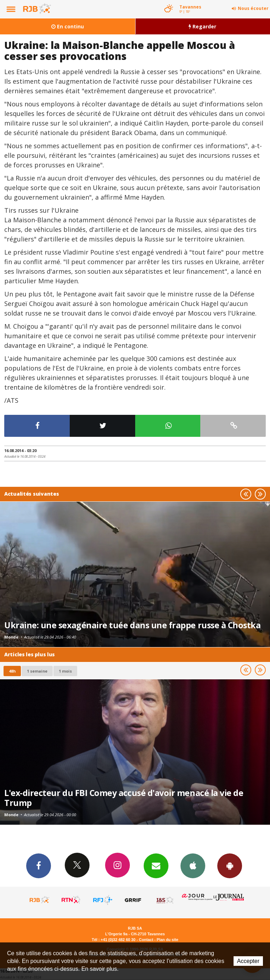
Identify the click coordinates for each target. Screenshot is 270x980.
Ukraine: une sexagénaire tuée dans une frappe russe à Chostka (133, 625)
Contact (146, 940)
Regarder (202, 26)
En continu (68, 26)
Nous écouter (253, 8)
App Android (230, 865)
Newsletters (156, 865)
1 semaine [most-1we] (37, 671)
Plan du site (168, 940)
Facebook (39, 865)
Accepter (248, 961)
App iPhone (193, 865)
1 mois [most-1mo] (65, 671)
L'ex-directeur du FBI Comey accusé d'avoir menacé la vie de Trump (124, 798)
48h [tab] (12, 671)
